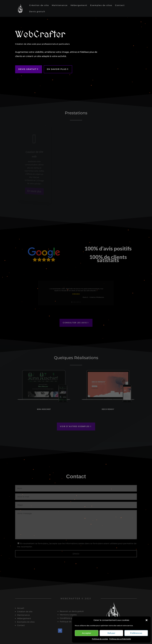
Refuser (111, 633)
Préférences (136, 633)
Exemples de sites (101, 5)
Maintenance (60, 5)
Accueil (21, 608)
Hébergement (79, 5)
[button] (147, 620)
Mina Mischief (44, 409)
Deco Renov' (108, 409)
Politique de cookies (100, 639)
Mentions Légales (68, 615)
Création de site (39, 5)
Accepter (87, 633)
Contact (120, 5)
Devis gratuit (37, 12)
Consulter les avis (75, 323)
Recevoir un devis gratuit (72, 611)
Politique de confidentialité (120, 639)
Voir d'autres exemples (75, 426)
